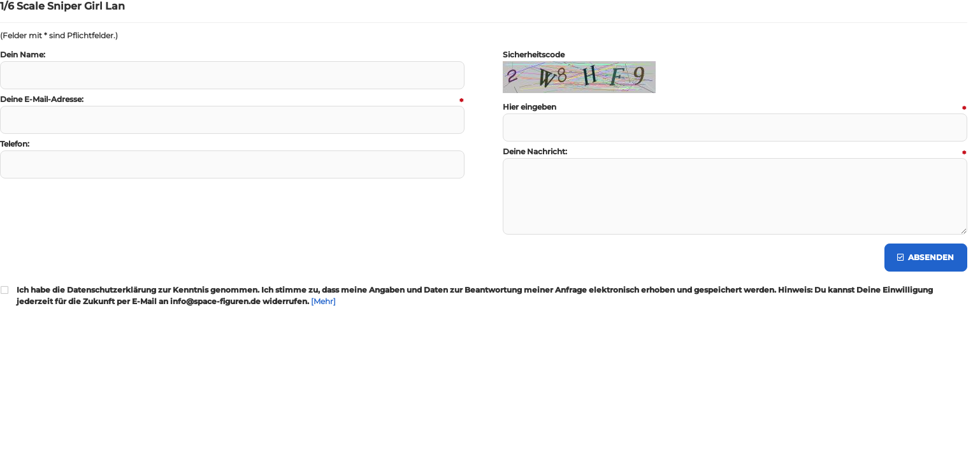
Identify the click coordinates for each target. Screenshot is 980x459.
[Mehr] (323, 301)
